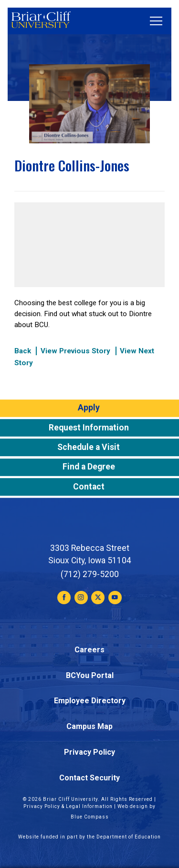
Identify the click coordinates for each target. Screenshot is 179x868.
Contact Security (89, 778)
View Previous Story (75, 351)
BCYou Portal (90, 675)
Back (23, 351)
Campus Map (89, 726)
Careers (89, 650)
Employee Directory (90, 701)
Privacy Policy (89, 752)
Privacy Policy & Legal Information (68, 806)
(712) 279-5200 (90, 574)
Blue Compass (90, 817)
